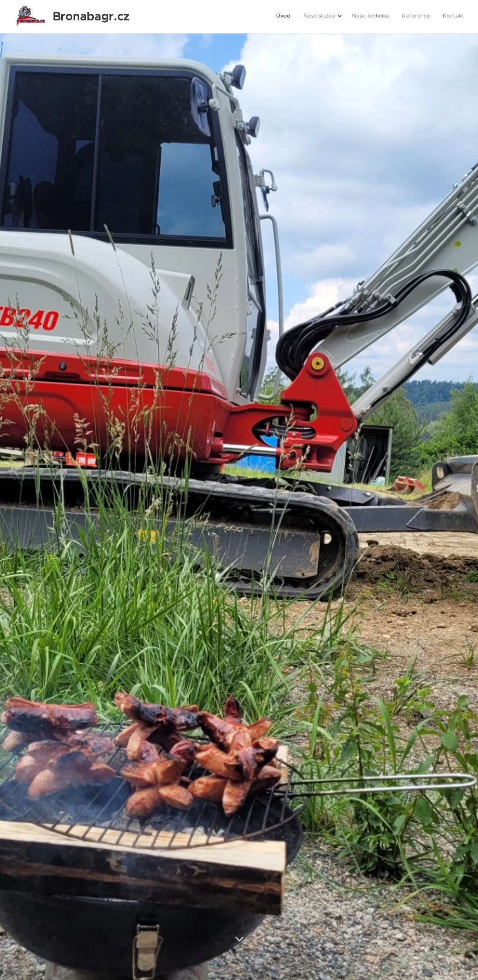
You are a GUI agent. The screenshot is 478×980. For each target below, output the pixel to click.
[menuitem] (410, 17)
